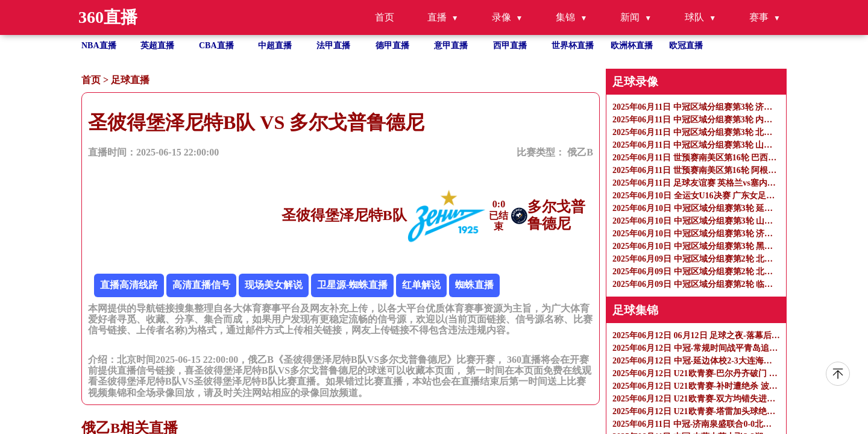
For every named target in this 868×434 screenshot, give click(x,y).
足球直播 (130, 80)
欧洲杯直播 (632, 46)
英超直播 (157, 46)
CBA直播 (216, 46)
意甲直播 (451, 46)
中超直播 (275, 46)
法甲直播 (333, 46)
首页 (385, 17)
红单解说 (421, 285)
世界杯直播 (573, 46)
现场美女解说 (274, 285)
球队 (694, 17)
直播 (437, 17)
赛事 (759, 17)
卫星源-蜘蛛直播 (352, 285)
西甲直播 (510, 46)
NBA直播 (99, 46)
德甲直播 (392, 46)
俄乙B (580, 152)
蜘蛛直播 (474, 285)
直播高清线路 (129, 285)
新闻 (630, 17)
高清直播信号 (201, 285)
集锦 (565, 17)
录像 (502, 17)
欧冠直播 (686, 46)
